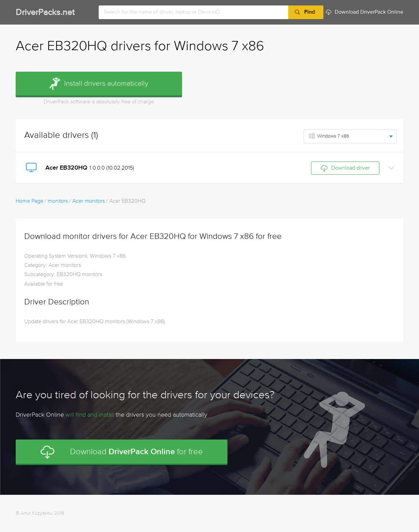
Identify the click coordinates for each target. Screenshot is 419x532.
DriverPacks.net (45, 13)
